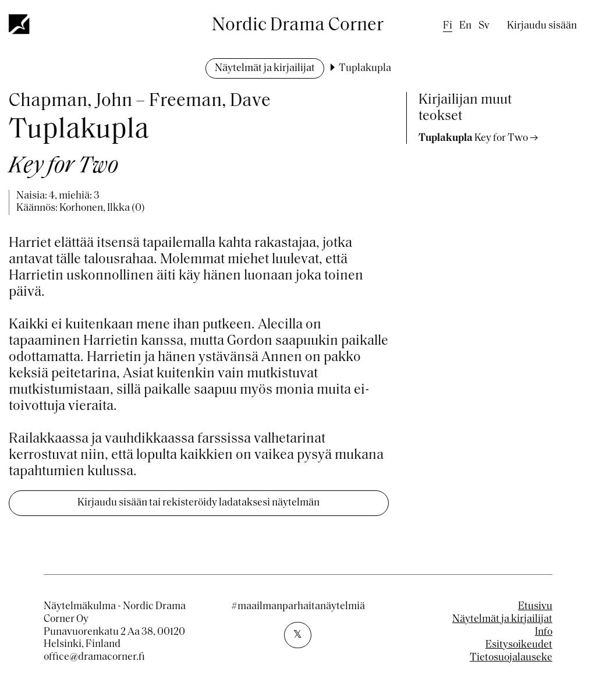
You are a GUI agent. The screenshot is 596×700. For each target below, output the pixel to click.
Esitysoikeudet (519, 645)
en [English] (465, 26)
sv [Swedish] (484, 26)
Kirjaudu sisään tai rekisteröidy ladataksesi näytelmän (198, 503)
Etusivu (535, 607)
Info (544, 632)
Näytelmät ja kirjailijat (265, 68)
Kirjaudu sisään (542, 26)
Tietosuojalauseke (511, 658)
